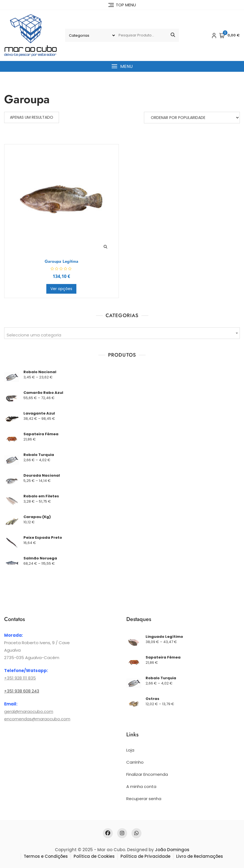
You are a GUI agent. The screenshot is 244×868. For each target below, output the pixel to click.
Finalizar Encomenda (147, 774)
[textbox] (122, 335)
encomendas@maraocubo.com (37, 719)
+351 (9, 678)
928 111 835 (25, 678)
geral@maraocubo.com (29, 711)
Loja (130, 750)
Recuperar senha (144, 799)
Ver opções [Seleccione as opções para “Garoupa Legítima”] (61, 289)
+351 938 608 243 (22, 691)
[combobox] (122, 333)
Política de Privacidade (145, 856)
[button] (122, 66)
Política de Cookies (94, 856)
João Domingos (172, 850)
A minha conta (141, 786)
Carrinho (135, 762)
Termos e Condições (46, 856)
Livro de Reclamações (200, 856)
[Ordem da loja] (192, 118)
